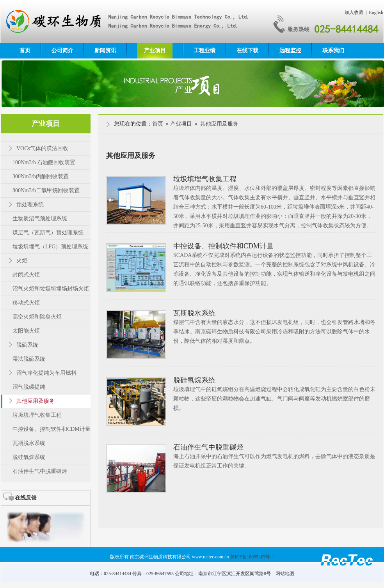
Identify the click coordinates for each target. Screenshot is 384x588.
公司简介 (62, 50)
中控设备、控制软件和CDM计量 (223, 246)
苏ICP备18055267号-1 (252, 557)
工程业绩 (204, 50)
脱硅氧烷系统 (194, 380)
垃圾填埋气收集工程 (205, 179)
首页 (25, 50)
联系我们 (333, 50)
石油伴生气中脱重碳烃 (208, 447)
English (376, 12)
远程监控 (290, 50)
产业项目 (155, 50)
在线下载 (247, 50)
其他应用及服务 (219, 124)
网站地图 (285, 574)
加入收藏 (354, 12)
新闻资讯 (105, 50)
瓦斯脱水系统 (194, 313)
